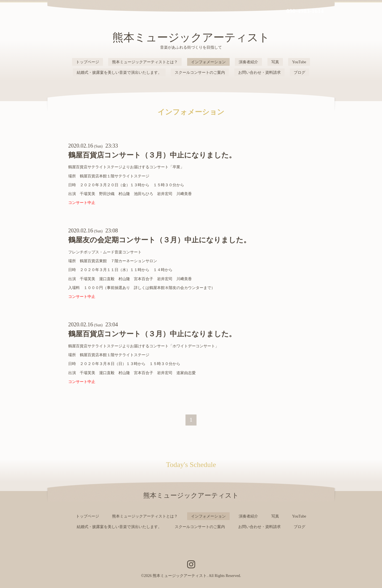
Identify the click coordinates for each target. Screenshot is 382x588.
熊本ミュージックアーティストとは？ (145, 62)
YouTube (299, 62)
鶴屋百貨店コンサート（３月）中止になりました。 (152, 155)
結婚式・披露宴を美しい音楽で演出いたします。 (119, 73)
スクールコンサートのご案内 (200, 73)
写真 (275, 62)
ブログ (299, 73)
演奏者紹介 (248, 62)
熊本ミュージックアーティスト (191, 37)
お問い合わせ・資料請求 (259, 73)
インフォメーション (208, 62)
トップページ (87, 62)
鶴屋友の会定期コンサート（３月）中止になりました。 (159, 240)
